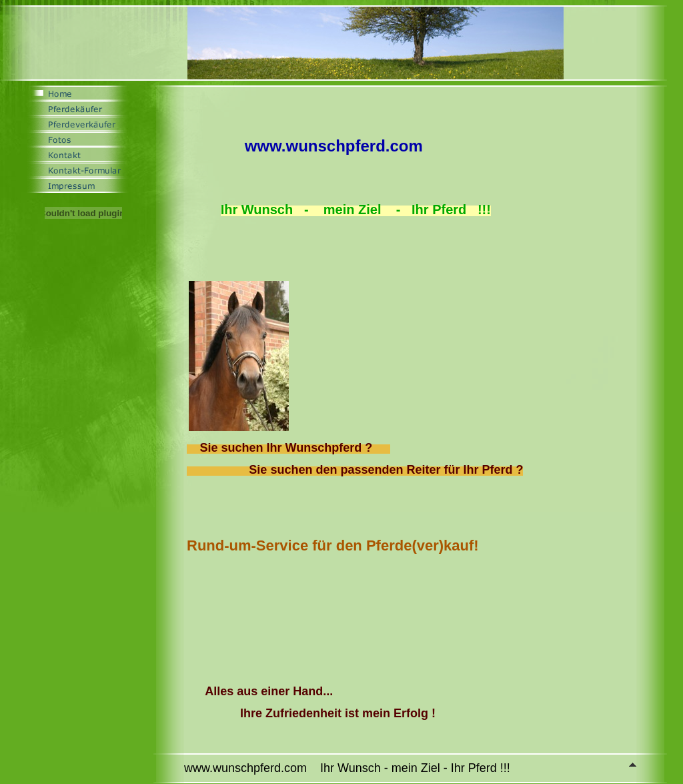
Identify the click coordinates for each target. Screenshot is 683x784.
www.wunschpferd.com (334, 146)
